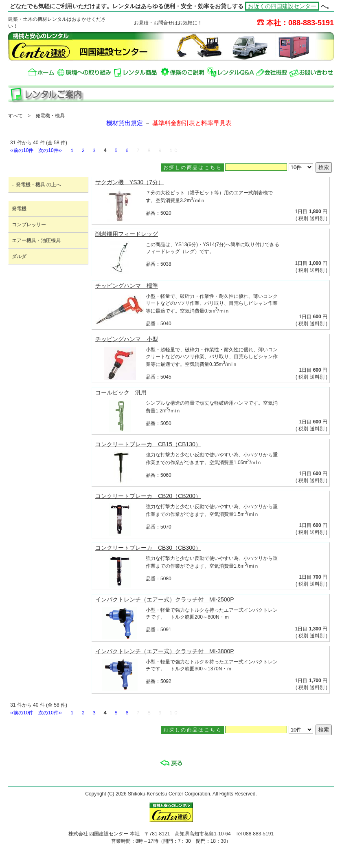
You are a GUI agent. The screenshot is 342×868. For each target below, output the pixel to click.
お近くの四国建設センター (282, 6)
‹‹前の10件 (22, 150)
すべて (15, 116)
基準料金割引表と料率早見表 (192, 123)
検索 (324, 167)
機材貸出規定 (125, 123)
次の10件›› (50, 150)
